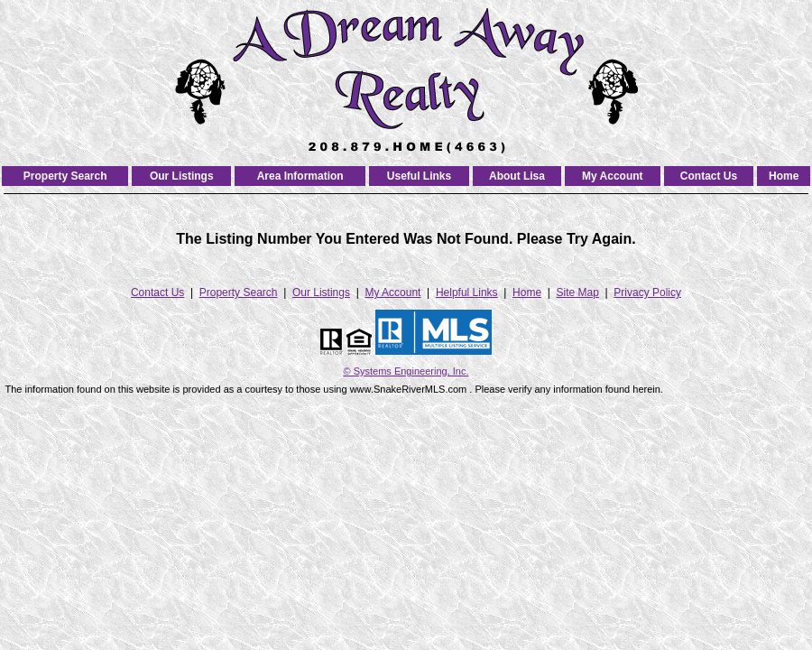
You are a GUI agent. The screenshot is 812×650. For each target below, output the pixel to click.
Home (784, 176)
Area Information (300, 176)
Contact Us (709, 176)
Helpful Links (467, 292)
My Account (613, 176)
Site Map (578, 292)
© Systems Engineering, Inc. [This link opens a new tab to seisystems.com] (406, 371)
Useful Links (419, 176)
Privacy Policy (647, 292)
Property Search (65, 176)
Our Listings (182, 176)
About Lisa (517, 176)
